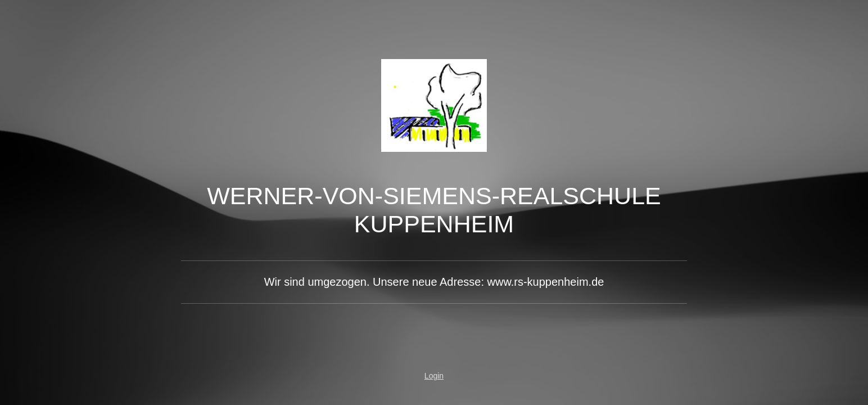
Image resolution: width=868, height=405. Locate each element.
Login (434, 376)
